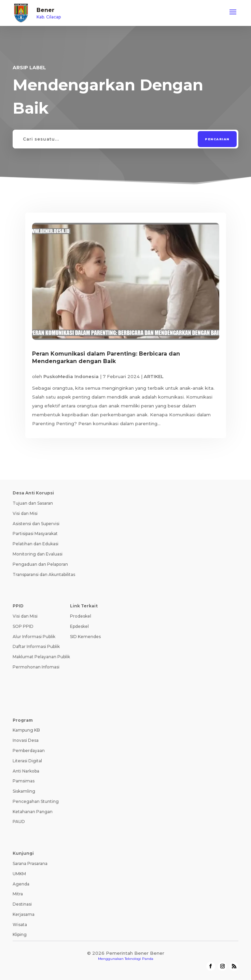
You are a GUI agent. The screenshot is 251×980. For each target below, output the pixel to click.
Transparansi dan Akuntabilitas (44, 574)
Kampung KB (26, 730)
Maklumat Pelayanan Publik (41, 657)
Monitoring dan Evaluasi (38, 554)
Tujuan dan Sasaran (33, 503)
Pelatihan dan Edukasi (36, 544)
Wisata (20, 925)
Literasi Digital (27, 761)
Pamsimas (24, 781)
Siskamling (24, 791)
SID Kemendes (85, 637)
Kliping (20, 934)
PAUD (19, 822)
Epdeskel (79, 626)
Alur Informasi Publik (34, 637)
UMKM (19, 874)
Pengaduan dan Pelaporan (40, 564)
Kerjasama (24, 914)
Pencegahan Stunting (36, 801)
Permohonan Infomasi (36, 667)
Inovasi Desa (26, 740)
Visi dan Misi (25, 513)
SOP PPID (23, 626)
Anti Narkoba (26, 771)
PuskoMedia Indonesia (71, 376)
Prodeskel (81, 616)
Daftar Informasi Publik (36, 646)
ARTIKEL (154, 376)
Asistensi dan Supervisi (36, 524)
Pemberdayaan (29, 751)
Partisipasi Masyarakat (35, 534)
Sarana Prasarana (30, 863)
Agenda (21, 884)
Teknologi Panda (139, 959)
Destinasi (22, 904)
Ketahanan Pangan (33, 812)
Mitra (18, 894)
